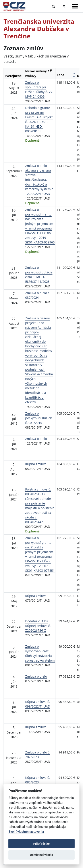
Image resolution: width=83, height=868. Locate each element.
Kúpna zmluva (36, 464)
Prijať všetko (42, 844)
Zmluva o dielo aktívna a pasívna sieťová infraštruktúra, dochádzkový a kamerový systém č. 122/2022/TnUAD (40, 180)
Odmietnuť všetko (41, 855)
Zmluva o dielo (36, 439)
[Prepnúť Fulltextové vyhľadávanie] (53, 6)
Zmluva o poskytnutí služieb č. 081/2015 (39, 418)
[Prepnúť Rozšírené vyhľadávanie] (64, 6)
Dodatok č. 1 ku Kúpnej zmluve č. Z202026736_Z (38, 626)
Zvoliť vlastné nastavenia (26, 832)
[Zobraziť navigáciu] (75, 6)
